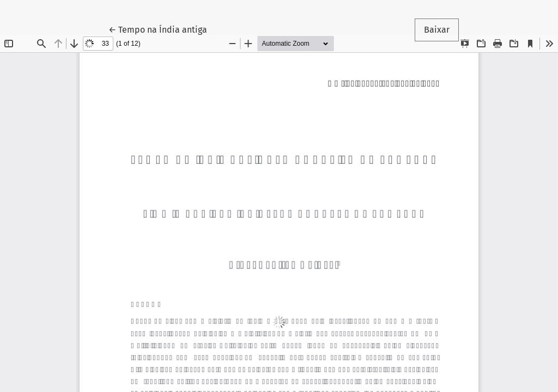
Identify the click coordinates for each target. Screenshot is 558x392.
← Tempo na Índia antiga (162, 29)
